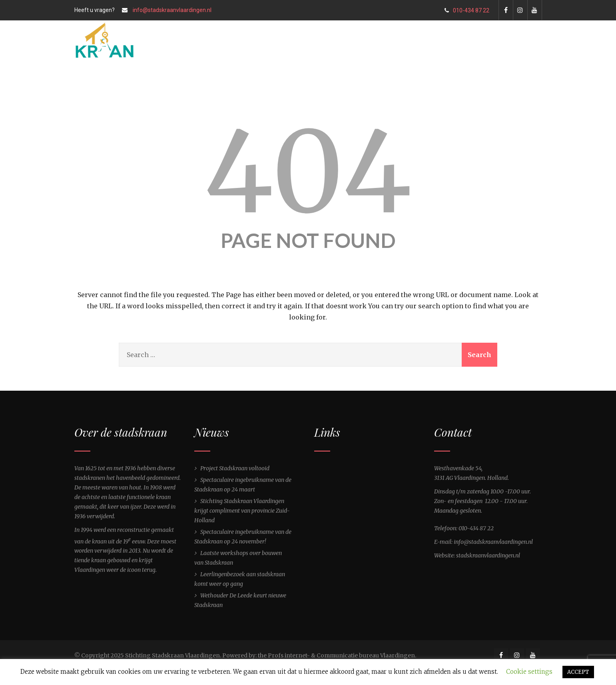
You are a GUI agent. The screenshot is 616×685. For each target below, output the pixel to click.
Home (149, 86)
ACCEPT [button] (578, 672)
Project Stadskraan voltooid (235, 468)
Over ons (398, 86)
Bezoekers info (302, 86)
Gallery (356, 86)
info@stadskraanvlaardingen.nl (172, 10)
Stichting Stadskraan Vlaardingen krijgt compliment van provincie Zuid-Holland (242, 511)
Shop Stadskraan (453, 86)
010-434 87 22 (467, 10)
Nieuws (250, 86)
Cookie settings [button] (529, 672)
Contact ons (515, 86)
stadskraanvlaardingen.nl (488, 555)
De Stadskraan (201, 86)
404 (308, 172)
